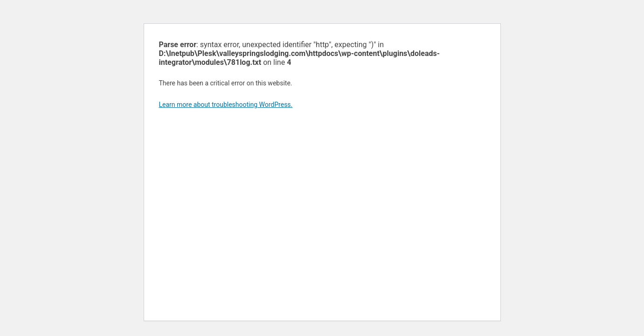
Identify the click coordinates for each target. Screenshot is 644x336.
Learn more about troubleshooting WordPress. (226, 105)
